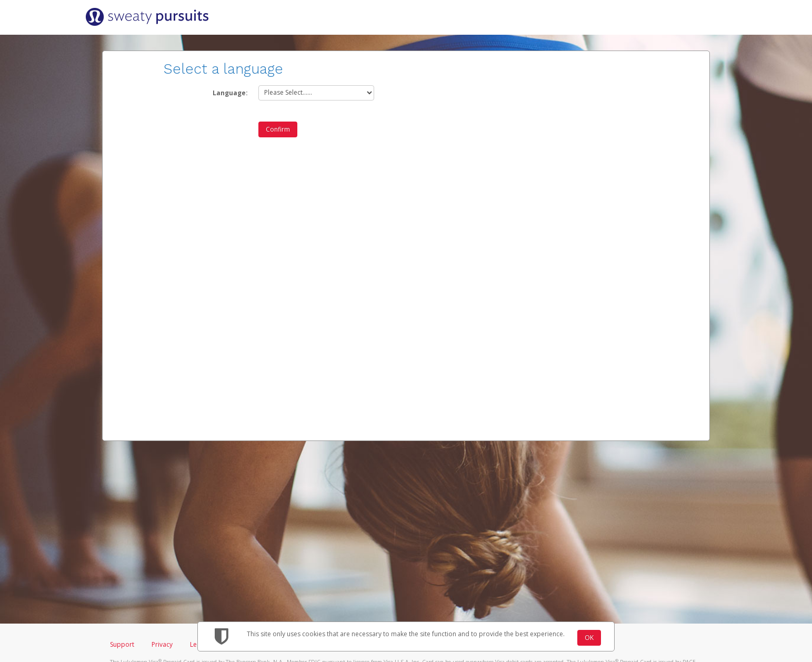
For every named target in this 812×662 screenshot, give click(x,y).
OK (589, 638)
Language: (230, 93)
